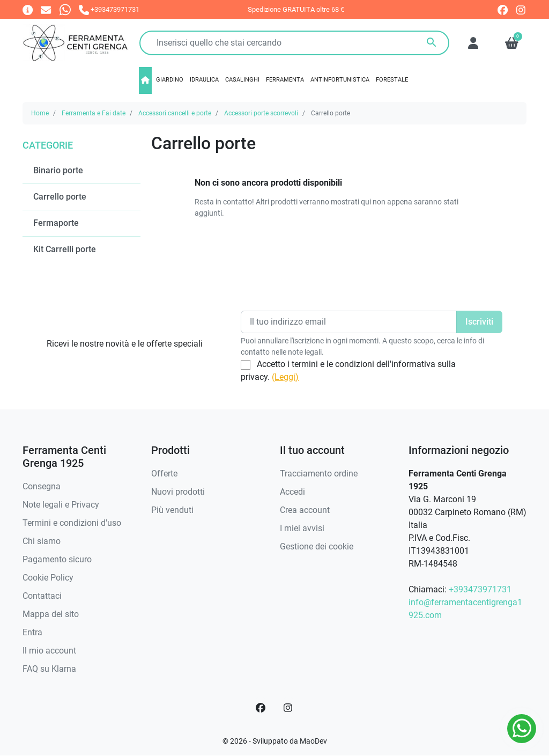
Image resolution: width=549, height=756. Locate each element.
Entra (32, 632)
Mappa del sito (51, 614)
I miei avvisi (302, 528)
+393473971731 (480, 589)
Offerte (164, 474)
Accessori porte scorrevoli (261, 113)
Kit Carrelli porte (65, 249)
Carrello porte (60, 197)
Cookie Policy (48, 578)
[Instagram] (288, 708)
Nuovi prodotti (178, 492)
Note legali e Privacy (61, 505)
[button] (512, 43)
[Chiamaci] (109, 9)
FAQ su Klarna (49, 669)
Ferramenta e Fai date (94, 113)
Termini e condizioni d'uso (72, 523)
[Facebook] (261, 708)
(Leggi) (285, 377)
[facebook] (503, 10)
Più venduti (172, 510)
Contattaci (42, 596)
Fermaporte (56, 223)
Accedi (292, 492)
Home (40, 113)
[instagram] (521, 10)
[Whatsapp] (65, 9)
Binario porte (58, 170)
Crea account (305, 510)
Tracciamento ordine (319, 474)
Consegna (42, 486)
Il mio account (49, 651)
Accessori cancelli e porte (175, 113)
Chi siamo (42, 541)
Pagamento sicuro (57, 559)
